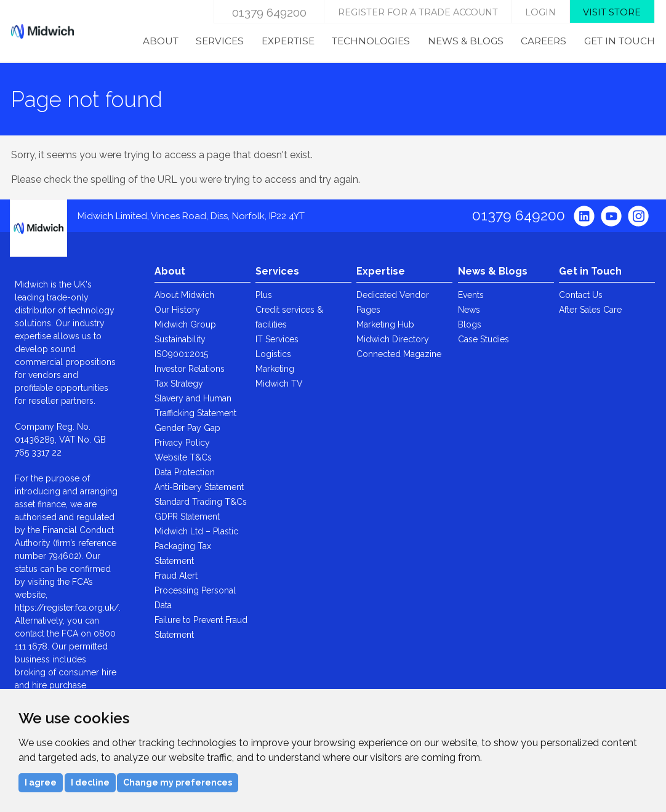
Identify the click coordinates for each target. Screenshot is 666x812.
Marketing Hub (385, 324)
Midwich (42, 31)
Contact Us (581, 295)
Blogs (470, 324)
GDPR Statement (187, 517)
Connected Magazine (399, 354)
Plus (264, 295)
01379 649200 (269, 12)
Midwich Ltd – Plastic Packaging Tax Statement (196, 546)
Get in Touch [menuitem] (620, 41)
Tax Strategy (179, 384)
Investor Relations (190, 369)
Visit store (612, 12)
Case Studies (483, 339)
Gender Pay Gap (187, 428)
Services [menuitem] (220, 41)
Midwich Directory (393, 339)
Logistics (273, 354)
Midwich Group (185, 324)
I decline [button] (90, 782)
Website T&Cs (183, 457)
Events (471, 295)
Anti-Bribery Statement (199, 487)
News (469, 310)
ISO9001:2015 (181, 354)
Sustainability (180, 339)
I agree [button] (41, 782)
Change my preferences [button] (178, 782)
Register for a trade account (418, 12)
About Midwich (184, 295)
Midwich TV (279, 384)
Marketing (275, 369)
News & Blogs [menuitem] (466, 41)
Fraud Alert (176, 576)
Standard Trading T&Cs (201, 502)
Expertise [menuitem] (288, 41)
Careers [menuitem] (544, 41)
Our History (177, 310)
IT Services (277, 339)
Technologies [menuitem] (371, 41)
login (540, 12)
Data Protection (185, 472)
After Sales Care (590, 310)
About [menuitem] (161, 41)
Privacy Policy (182, 443)
